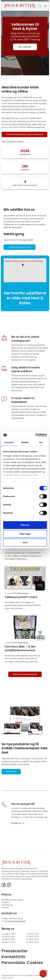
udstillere (25, 170)
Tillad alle (25, 525)
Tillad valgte (25, 534)
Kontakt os (16, 823)
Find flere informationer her (25, 674)
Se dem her (11, 772)
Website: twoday (7, 978)
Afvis (25, 542)
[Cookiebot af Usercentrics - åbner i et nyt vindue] (36, 435)
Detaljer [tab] (25, 442)
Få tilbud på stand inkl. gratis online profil (24, 134)
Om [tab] (41, 442)
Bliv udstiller (25, 47)
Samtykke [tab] (9, 442)
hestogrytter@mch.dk (16, 921)
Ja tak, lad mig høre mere (20, 247)
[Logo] (20, 6)
